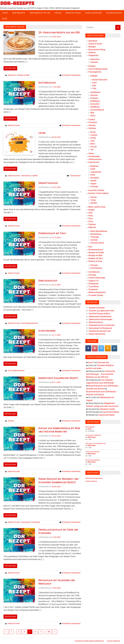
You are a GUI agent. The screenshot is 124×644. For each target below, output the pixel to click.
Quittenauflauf (47, 83)
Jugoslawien (96, 172)
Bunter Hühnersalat (97, 334)
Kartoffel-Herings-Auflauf (99, 314)
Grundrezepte (94, 156)
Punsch (94, 147)
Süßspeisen (93, 284)
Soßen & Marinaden (97, 278)
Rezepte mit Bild (23, 75)
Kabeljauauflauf (48, 281)
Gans (95, 83)
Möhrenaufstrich (96, 322)
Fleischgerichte (95, 72)
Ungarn (93, 184)
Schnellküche (94, 272)
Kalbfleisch (95, 101)
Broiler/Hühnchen (100, 80)
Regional (92, 227)
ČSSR (93, 169)
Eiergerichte (93, 55)
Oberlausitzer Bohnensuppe (101, 319)
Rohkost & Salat (95, 261)
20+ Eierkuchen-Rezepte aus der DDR (59, 33)
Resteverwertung (95, 250)
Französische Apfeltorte (93, 435)
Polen (93, 175)
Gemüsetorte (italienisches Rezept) (58, 378)
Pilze (90, 219)
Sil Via (90, 429)
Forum (58, 13)
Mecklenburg (96, 234)
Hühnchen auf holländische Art (96, 443)
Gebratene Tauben (107, 409)
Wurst (93, 116)
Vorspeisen (93, 289)
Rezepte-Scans (73, 13)
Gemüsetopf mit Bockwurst (100, 328)
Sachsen (94, 240)
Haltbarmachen (95, 159)
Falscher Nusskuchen (92, 452)
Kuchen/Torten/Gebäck (98, 193)
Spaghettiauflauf (48, 183)
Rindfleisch (95, 107)
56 (49, 632)
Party (91, 216)
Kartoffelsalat (96, 268)
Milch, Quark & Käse (97, 207)
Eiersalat (94, 265)
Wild (92, 113)
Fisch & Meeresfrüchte (30, 323)
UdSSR (35, 176)
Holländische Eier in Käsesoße (102, 325)
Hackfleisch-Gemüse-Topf (100, 331)
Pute (94, 88)
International (26, 176)
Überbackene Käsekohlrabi (100, 316)
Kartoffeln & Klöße (96, 190)
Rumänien (36, 522)
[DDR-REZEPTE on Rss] (108, 348)
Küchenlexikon (114, 13)
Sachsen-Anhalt (97, 243)
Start (5, 13)
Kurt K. (91, 362)
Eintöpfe (92, 66)
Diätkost (92, 52)
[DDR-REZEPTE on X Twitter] (101, 348)
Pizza (91, 221)
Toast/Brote (93, 286)
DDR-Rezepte (19, 13)
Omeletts (94, 62)
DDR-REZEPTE (17, 3)
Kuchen (94, 197)
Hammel (94, 95)
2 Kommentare (75, 176)
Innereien (94, 98)
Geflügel (94, 76)
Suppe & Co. (94, 281)
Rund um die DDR (93, 13)
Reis (90, 247)
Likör (92, 141)
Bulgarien (94, 166)
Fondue (92, 119)
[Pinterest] (95, 348)
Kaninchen (95, 104)
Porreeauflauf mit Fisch (52, 233)
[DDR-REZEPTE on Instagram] (114, 348)
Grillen (91, 153)
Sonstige (94, 186)
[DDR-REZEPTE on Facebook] (88, 348)
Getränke (92, 128)
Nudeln (91, 210)
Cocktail (94, 135)
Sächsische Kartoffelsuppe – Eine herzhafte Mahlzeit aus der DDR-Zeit (100, 374)
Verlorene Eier (103, 362)
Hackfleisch (95, 92)
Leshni (42, 133)
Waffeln (94, 203)
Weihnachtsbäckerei (97, 292)
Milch (93, 144)
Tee (92, 150)
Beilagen (92, 47)
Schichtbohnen (47, 331)
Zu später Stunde (96, 295)
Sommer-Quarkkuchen (93, 460)
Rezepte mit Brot (95, 258)
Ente (94, 86)
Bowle (93, 132)
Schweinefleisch (97, 110)
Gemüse (11, 421)
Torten (93, 200)
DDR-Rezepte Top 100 (40, 13)
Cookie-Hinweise (91, 481)
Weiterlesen (10, 68)
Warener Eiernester (97, 308)
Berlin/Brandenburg (99, 231)
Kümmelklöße (90, 427)
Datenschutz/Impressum (94, 478)
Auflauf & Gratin (14, 125)
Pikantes (92, 224)
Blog (5, 19)
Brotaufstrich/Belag (97, 50)
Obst (90, 213)
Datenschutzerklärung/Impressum (89, 641)
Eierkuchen (12, 75)
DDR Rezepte (92, 437)
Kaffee (93, 138)
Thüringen (95, 237)
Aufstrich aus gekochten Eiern (101, 311)
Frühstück (93, 122)
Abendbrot (93, 41)
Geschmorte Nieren (111, 412)
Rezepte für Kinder (96, 253)
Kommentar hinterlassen (71, 75)
